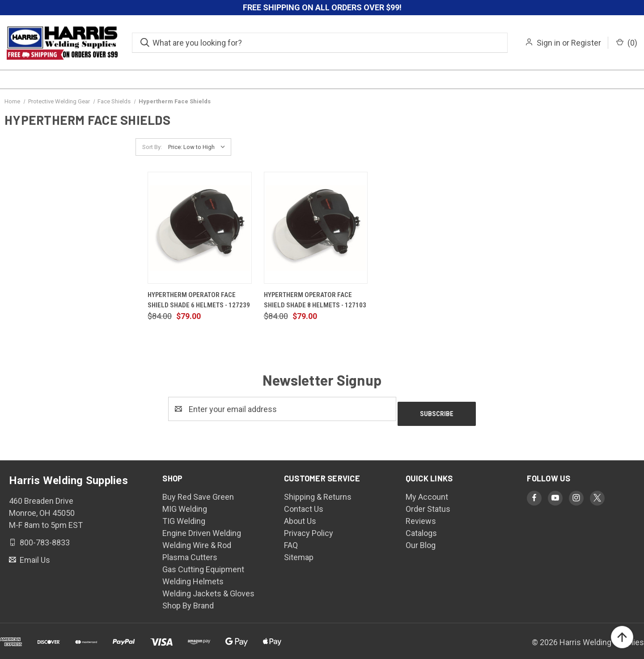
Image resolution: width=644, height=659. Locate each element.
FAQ (291, 540)
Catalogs (421, 528)
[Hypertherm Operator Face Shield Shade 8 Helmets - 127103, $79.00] (316, 228)
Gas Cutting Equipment (203, 564)
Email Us (34, 555)
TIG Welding (184, 516)
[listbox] (199, 147)
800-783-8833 (44, 538)
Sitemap (299, 552)
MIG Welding (185, 504)
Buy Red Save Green (198, 492)
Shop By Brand (188, 601)
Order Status (428, 504)
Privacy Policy (309, 528)
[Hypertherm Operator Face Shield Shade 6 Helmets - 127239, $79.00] (200, 228)
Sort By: (152, 147)
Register (586, 43)
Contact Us (304, 504)
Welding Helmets (193, 576)
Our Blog (421, 540)
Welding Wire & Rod (197, 540)
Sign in (549, 43)
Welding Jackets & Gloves (208, 589)
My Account (427, 492)
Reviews (421, 516)
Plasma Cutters (190, 552)
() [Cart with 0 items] (627, 43)
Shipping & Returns (318, 492)
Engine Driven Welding (202, 528)
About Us (300, 516)
